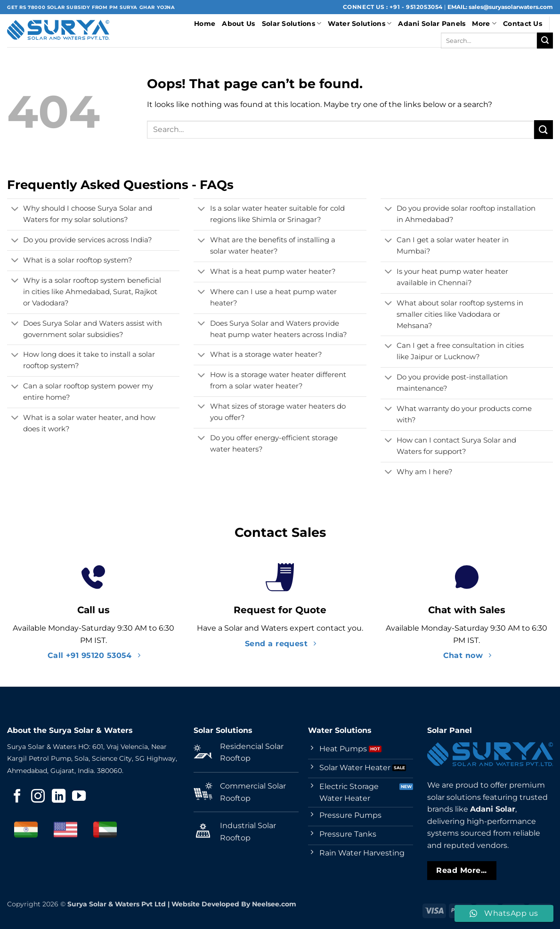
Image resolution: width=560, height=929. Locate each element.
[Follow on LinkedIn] (59, 797)
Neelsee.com (274, 904)
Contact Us (523, 24)
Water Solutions (360, 23)
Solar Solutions (292, 23)
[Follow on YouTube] (79, 797)
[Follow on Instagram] (38, 797)
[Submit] (545, 41)
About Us (238, 24)
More (484, 23)
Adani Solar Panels (432, 24)
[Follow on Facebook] (17, 797)
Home (205, 24)
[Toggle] (15, 210)
